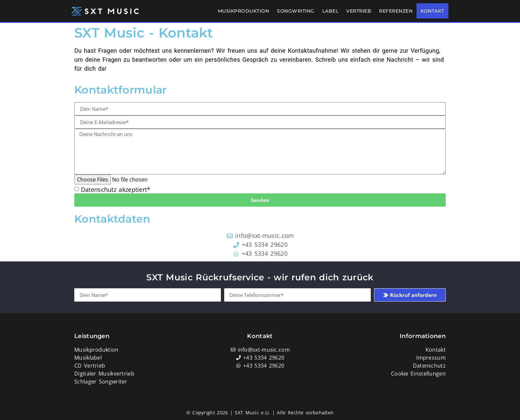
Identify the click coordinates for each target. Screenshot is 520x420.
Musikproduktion (244, 11)
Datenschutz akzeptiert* (116, 190)
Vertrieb (359, 11)
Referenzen (396, 11)
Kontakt (432, 11)
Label (330, 11)
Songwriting (296, 11)
